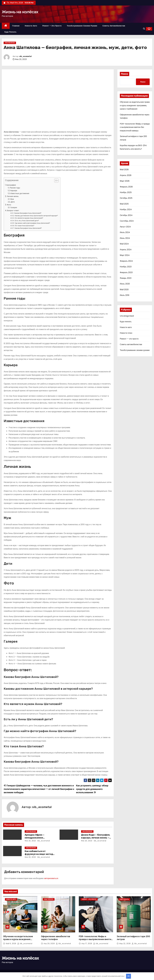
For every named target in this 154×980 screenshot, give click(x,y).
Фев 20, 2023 (30, 841)
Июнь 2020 (125, 284)
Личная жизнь (13, 196)
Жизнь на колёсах (20, 12)
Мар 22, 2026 (125, 944)
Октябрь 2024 (126, 215)
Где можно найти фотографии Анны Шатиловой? (32, 223)
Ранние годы (15, 188)
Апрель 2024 (126, 250)
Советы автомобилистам (114, 26)
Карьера (14, 191)
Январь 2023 (126, 278)
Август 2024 (125, 227)
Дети (13, 202)
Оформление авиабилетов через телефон (56, 938)
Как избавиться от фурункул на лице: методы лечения (40, 854)
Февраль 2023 (126, 272)
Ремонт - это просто (89, 899)
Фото (9, 205)
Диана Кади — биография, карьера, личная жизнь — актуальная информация (96, 838)
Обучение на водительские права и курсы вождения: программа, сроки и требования (135, 105)
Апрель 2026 (126, 175)
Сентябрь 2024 (127, 221)
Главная (16, 26)
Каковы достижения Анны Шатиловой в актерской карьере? (36, 216)
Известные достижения (20, 193)
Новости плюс (126, 333)
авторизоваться (51, 878)
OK (128, 976)
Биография (11, 185)
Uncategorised (10, 43)
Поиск (125, 74)
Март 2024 (125, 255)
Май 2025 (124, 204)
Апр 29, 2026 (50, 944)
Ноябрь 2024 (126, 209)
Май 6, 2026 (11, 944)
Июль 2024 (125, 232)
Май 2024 (124, 244)
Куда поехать (10, 32)
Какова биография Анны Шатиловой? (28, 213)
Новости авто (31, 26)
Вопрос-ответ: (13, 210)
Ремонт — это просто (52, 26)
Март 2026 (125, 181)
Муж (12, 199)
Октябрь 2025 (126, 198)
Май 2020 (124, 290)
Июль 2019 (125, 295)
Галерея (14, 208)
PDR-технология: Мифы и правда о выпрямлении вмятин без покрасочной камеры (135, 127)
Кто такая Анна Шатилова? (25, 226)
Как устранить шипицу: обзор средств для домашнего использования (92, 789)
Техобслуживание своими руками (82, 26)
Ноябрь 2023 (126, 267)
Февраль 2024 (126, 261)
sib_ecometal (25, 56)
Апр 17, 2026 (87, 944)
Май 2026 (124, 170)
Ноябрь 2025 (126, 192)
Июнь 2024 (125, 238)
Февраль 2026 (126, 187)
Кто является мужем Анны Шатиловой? (29, 218)
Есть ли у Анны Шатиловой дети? (27, 221)
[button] (144, 29)
